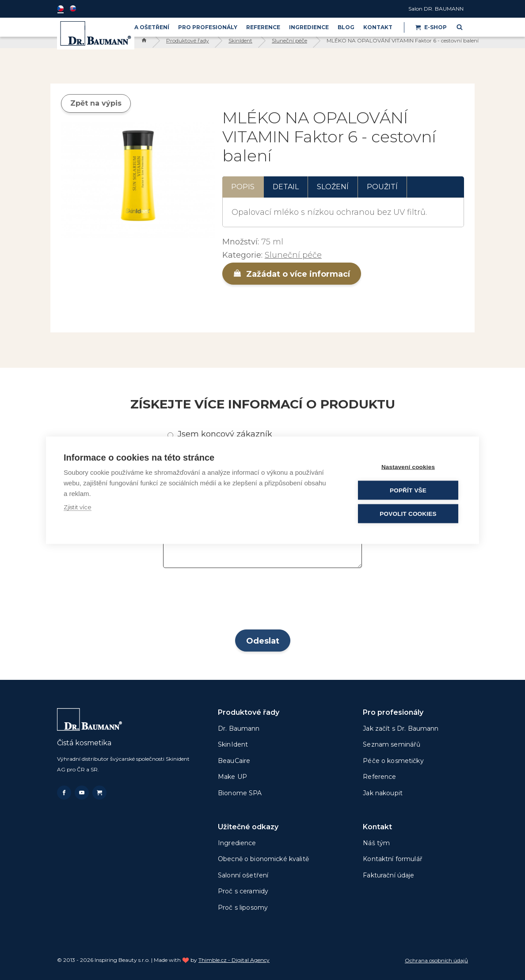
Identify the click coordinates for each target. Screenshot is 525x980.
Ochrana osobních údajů (436, 960)
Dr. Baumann (239, 728)
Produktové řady (188, 40)
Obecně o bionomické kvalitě (263, 859)
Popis (243, 187)
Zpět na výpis (96, 103)
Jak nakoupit (383, 793)
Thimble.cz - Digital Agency (234, 960)
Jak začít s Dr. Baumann (401, 728)
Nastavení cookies (408, 467)
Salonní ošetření (243, 875)
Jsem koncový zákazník (225, 434)
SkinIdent (240, 40)
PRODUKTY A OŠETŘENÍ (135, 27)
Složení (333, 187)
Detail (286, 187)
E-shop (431, 27)
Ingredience (309, 27)
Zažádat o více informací (292, 274)
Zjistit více (78, 507)
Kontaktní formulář (393, 859)
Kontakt (378, 27)
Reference (263, 27)
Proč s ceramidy (243, 891)
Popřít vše (408, 490)
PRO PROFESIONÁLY (208, 27)
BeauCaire (234, 761)
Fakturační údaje (388, 875)
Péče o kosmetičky (393, 761)
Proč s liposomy (243, 908)
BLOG (346, 27)
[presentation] (262, 602)
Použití (382, 187)
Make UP (232, 777)
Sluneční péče (289, 40)
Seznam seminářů (392, 744)
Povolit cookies (408, 513)
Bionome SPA (240, 793)
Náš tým (376, 843)
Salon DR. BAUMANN (436, 9)
